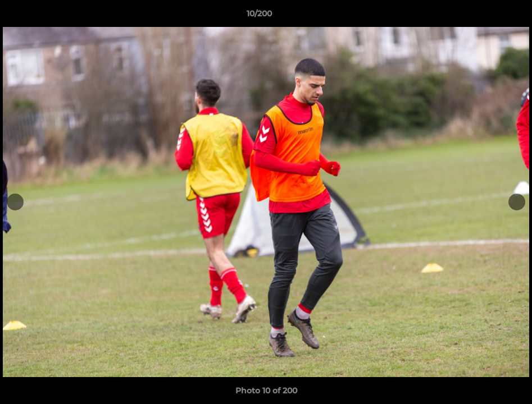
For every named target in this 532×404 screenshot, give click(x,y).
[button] (485, 16)
